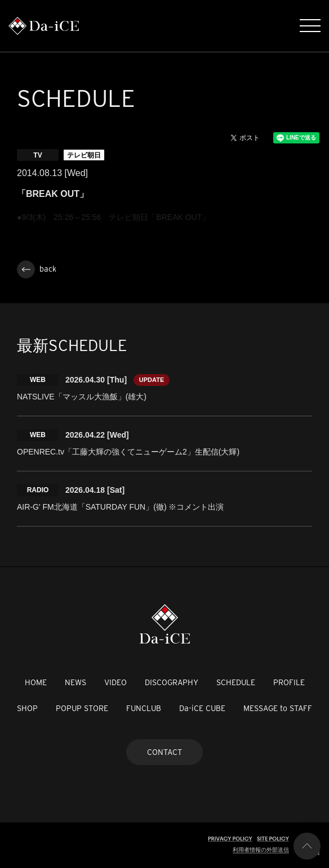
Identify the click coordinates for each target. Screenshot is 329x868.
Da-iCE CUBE (202, 708)
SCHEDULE (236, 682)
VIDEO (115, 682)
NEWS (75, 682)
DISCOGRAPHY (172, 682)
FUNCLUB (144, 708)
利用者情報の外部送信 (261, 850)
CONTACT (164, 752)
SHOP (27, 708)
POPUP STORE (82, 708)
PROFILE (289, 682)
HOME (36, 682)
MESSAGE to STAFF (278, 708)
